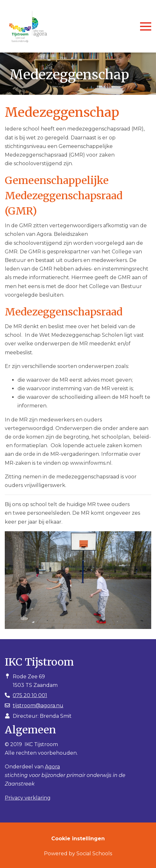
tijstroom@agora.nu (38, 706)
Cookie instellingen (78, 839)
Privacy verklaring (28, 798)
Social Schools (94, 854)
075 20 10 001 (30, 695)
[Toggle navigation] (146, 26)
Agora (52, 767)
